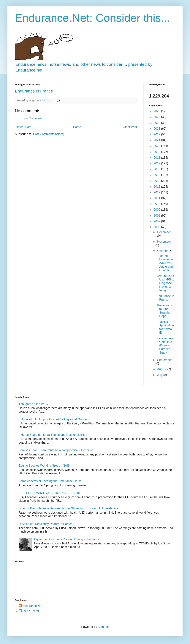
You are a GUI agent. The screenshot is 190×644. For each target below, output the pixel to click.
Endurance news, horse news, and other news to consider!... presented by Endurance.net (84, 64)
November (164, 242)
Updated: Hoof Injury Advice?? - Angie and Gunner (165, 263)
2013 (157, 187)
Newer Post (24, 127)
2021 (157, 140)
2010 (157, 204)
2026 (157, 111)
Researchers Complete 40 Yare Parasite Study (165, 345)
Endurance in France (34, 91)
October (163, 251)
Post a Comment (31, 118)
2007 (157, 221)
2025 (157, 117)
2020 (157, 146)
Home (77, 127)
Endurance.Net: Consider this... (93, 18)
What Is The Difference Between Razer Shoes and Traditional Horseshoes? (68, 508)
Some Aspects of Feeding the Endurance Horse (50, 481)
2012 (157, 192)
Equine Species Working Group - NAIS (44, 466)
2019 (157, 152)
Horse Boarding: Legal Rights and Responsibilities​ (54, 435)
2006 (157, 227)
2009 (157, 210)
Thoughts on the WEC (33, 404)
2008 (157, 216)
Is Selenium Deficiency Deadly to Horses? (46, 524)
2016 (157, 169)
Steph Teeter (31, 611)
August (162, 369)
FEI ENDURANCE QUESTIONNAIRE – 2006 (51, 493)
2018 (157, 158)
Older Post (130, 127)
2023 (157, 129)
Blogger (103, 627)
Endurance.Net (32, 606)
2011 (157, 198)
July (160, 375)
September (164, 360)
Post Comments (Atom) (49, 134)
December (164, 232)
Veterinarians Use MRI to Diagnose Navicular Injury (165, 283)
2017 (157, 163)
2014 (157, 181)
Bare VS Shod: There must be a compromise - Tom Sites (56, 450)
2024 (157, 123)
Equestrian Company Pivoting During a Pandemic (67, 539)
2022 (157, 134)
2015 (157, 175)
